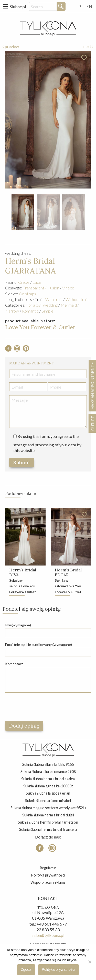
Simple (48, 311)
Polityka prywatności (48, 875)
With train (54, 299)
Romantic (30, 311)
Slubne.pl (18, 7)
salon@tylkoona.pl (48, 935)
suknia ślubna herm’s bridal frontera (48, 829)
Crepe (24, 282)
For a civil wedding (42, 305)
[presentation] (44, 707)
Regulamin (48, 868)
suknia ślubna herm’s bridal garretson (48, 822)
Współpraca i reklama (48, 882)
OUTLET (93, 423)
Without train (77, 299)
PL (81, 6)
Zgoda (26, 969)
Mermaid (69, 305)
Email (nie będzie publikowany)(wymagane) (39, 644)
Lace (37, 282)
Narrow (12, 311)
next (88, 46)
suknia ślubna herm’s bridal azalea (48, 779)
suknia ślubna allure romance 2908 (48, 772)
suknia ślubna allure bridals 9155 (48, 764)
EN (89, 6)
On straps (28, 294)
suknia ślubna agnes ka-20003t (48, 786)
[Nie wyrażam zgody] (90, 962)
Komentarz (14, 664)
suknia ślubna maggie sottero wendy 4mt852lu (48, 808)
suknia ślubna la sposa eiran (48, 793)
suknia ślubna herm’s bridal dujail (48, 815)
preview (11, 46)
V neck (68, 288)
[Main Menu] (6, 6)
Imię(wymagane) (18, 625)
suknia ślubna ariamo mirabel (48, 801)
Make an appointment (92, 386)
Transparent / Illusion (41, 288)
